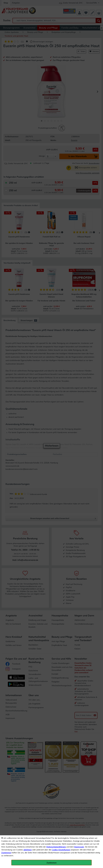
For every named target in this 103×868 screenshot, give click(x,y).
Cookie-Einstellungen (61, 850)
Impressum (79, 847)
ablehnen (28, 850)
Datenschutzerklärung (56, 847)
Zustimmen (6, 853)
